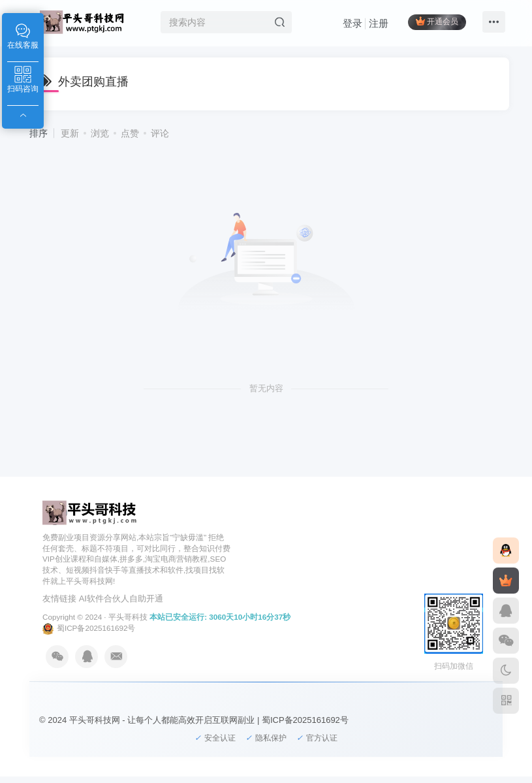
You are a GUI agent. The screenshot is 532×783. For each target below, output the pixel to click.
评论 (160, 133)
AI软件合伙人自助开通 (121, 599)
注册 (379, 23)
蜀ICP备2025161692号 (89, 628)
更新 (70, 133)
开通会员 (437, 21)
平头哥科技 (128, 617)
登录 (352, 23)
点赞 (130, 133)
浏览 (100, 133)
